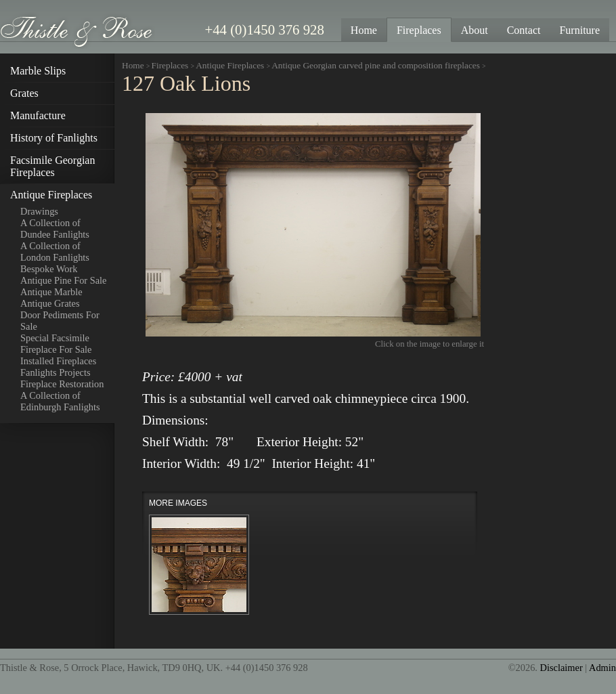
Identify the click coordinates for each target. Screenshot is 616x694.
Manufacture (38, 115)
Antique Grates (50, 303)
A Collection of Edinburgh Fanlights (60, 401)
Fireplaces (170, 65)
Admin (602, 668)
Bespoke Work (49, 269)
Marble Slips (38, 71)
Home (133, 65)
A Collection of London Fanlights (55, 252)
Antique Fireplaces (51, 195)
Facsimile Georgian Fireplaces (52, 166)
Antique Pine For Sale (64, 280)
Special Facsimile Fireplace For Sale (56, 344)
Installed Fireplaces (58, 361)
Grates (24, 93)
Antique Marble (51, 292)
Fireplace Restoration (62, 384)
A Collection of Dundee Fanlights (55, 229)
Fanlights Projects (56, 372)
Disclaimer (562, 668)
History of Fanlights (54, 138)
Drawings (39, 211)
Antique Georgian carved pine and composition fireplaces (377, 65)
